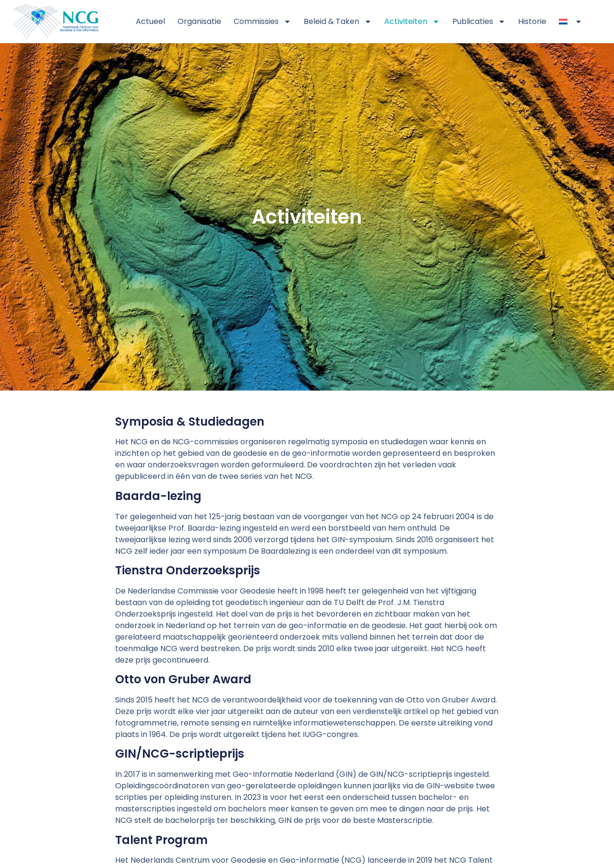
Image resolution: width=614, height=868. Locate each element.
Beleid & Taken (338, 22)
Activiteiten (412, 22)
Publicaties (479, 22)
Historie (532, 21)
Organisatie (199, 21)
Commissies (262, 22)
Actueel (150, 21)
